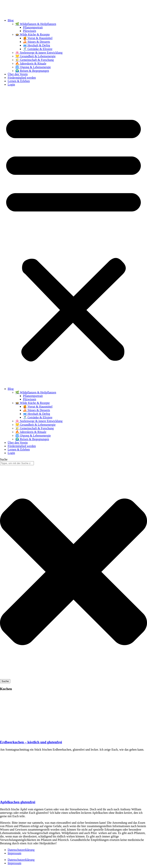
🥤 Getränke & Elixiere (38, 49)
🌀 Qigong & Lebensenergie (33, 67)
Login (11, 84)
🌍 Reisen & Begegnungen (32, 71)
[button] (73, 237)
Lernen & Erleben (19, 81)
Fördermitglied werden (22, 78)
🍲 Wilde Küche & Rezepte (33, 34)
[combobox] (17, 463)
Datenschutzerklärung (21, 850)
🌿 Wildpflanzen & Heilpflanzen (36, 24)
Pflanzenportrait (33, 27)
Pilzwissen (29, 31)
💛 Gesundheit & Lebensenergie (35, 56)
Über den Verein (18, 74)
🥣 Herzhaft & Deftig (36, 45)
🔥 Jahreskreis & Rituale (31, 63)
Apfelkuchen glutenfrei (18, 802)
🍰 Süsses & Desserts (36, 42)
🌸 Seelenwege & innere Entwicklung (39, 53)
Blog (11, 20)
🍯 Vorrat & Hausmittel (38, 38)
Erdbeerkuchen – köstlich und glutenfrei (31, 742)
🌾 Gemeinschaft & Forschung (35, 60)
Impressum (14, 853)
